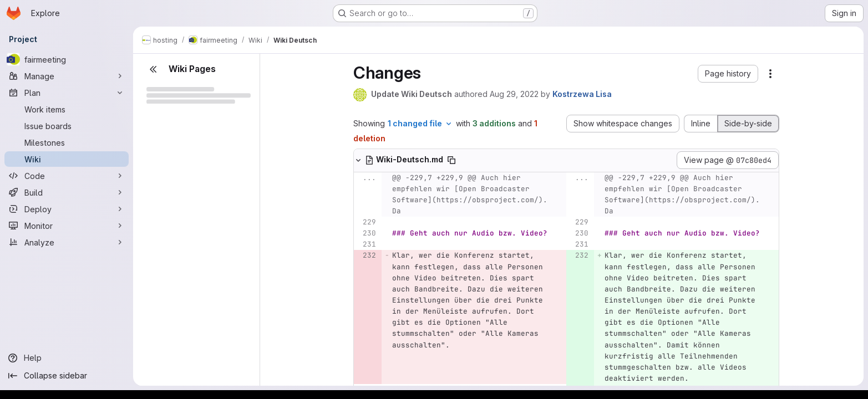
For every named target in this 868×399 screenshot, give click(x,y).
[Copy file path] (451, 160)
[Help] (67, 358)
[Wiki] (67, 159)
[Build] (67, 192)
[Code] (67, 176)
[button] (728, 74)
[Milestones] (67, 142)
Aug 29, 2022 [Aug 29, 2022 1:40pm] (514, 94)
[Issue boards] (67, 126)
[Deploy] (67, 209)
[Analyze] (67, 242)
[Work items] (67, 109)
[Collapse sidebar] (67, 376)
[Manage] (67, 76)
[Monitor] (67, 226)
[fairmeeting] (67, 59)
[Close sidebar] (153, 69)
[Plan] (67, 93)
